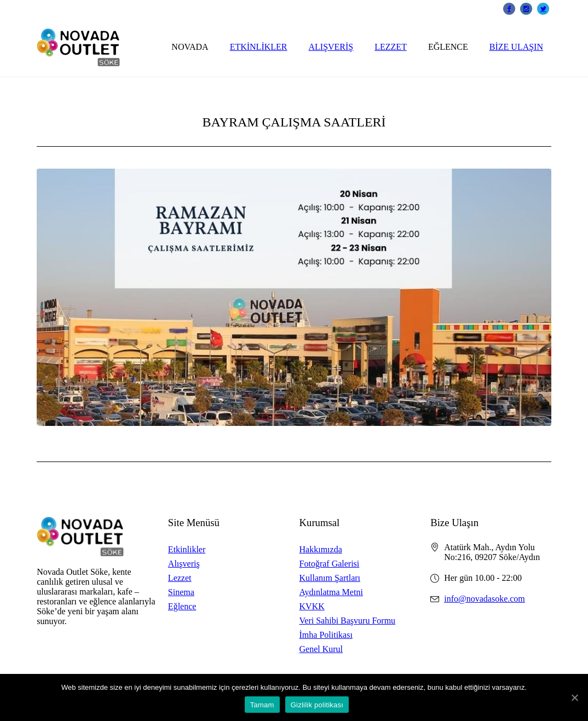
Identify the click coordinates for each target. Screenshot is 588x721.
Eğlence (182, 606)
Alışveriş (184, 564)
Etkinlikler (187, 549)
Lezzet (180, 578)
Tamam (262, 705)
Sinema (181, 592)
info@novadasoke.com (485, 599)
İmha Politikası (326, 635)
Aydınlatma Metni (331, 592)
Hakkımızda (321, 549)
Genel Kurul (321, 649)
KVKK (312, 606)
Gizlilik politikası (317, 705)
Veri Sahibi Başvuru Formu (348, 621)
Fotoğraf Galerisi (330, 564)
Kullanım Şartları (330, 578)
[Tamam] (574, 697)
